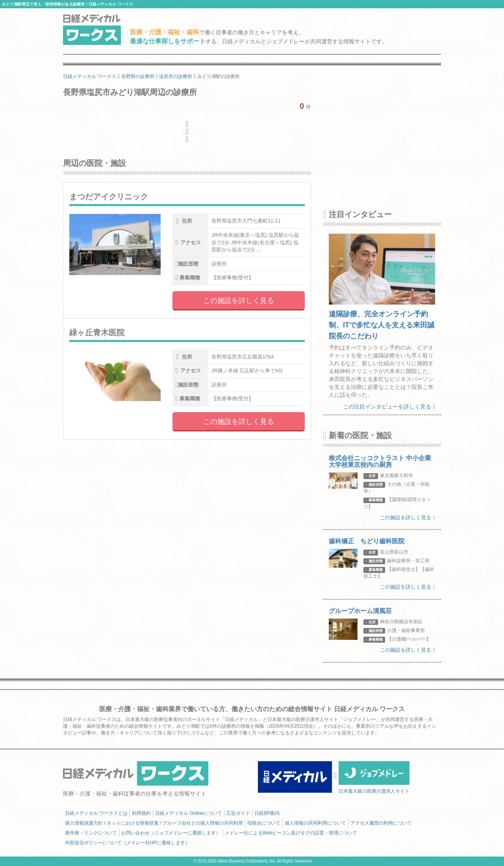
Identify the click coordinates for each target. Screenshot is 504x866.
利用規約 (141, 813)
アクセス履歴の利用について (381, 823)
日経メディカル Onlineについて (189, 813)
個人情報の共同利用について (315, 823)
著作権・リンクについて (91, 833)
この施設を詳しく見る (239, 301)
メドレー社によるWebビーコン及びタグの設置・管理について (291, 833)
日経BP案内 (267, 813)
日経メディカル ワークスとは (96, 813)
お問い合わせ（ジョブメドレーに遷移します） (171, 833)
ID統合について (264, 823)
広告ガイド (238, 813)
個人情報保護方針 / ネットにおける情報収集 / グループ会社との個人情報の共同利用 (154, 823)
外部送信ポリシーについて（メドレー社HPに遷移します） (127, 843)
